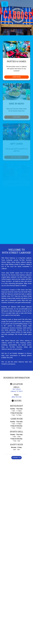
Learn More (21, 77)
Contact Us (16, 458)
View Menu (17, 117)
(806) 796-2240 (17, 397)
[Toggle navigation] (5, 4)
